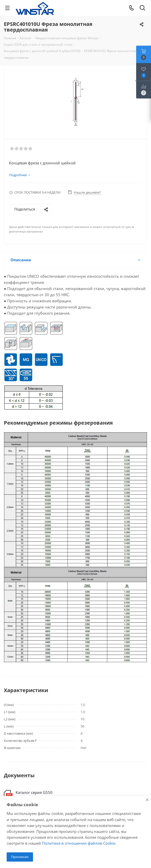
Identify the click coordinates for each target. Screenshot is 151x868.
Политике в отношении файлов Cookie (79, 843)
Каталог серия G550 (34, 792)
